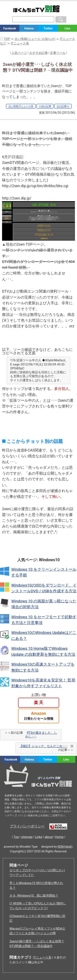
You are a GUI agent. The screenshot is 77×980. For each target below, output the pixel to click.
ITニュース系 (42, 958)
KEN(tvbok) (65, 847)
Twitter (48, 28)
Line (67, 28)
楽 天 (38, 703)
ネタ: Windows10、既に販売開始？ (34, 896)
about (49, 837)
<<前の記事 (45, 106)
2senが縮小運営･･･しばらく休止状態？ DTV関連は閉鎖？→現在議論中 (37, 944)
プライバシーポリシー (27, 826)
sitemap (27, 837)
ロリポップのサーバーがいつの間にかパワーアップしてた (37, 873)
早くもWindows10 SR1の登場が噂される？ (36, 885)
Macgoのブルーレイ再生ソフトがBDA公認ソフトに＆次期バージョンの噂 (37, 931)
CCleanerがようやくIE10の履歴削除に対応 (37, 918)
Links (39, 837)
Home (59, 837)
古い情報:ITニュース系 (21, 106)
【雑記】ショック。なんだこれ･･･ (43, 746)
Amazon (39, 716)
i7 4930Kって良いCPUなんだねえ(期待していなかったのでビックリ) (38, 906)
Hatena (29, 28)
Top (16, 837)
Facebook (10, 28)
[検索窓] (33, 19)
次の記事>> (63, 106)
